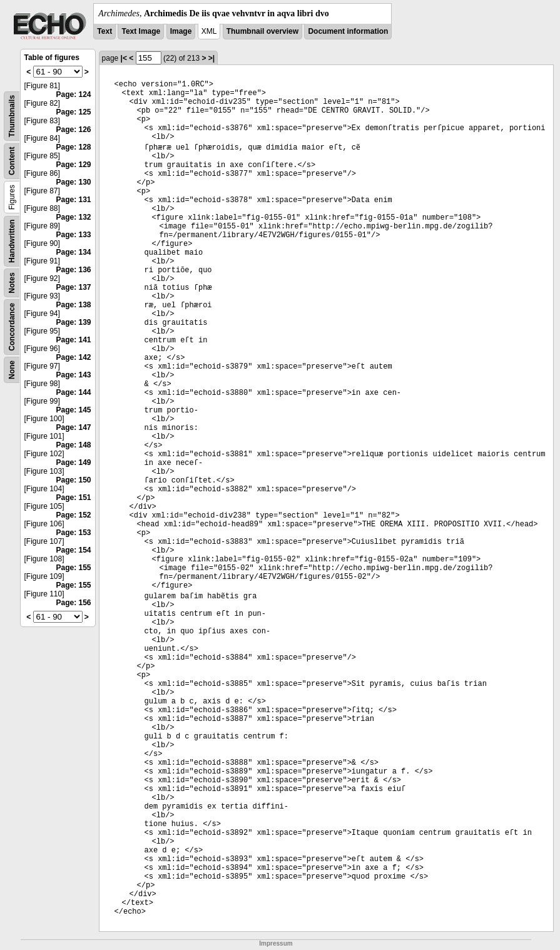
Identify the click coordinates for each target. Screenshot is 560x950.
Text (104, 31)
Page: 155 (74, 568)
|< (124, 58)
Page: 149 (74, 462)
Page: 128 (74, 147)
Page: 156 (74, 603)
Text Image (141, 31)
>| (211, 58)
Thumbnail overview (262, 31)
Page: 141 (74, 340)
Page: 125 (74, 112)
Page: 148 (74, 445)
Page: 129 (74, 165)
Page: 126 (74, 130)
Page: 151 (74, 498)
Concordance (12, 327)
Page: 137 (74, 287)
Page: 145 (74, 410)
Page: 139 (74, 322)
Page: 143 (74, 375)
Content (12, 161)
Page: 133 (74, 235)
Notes (12, 283)
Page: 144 (74, 392)
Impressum (276, 943)
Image (181, 31)
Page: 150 (74, 480)
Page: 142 (74, 357)
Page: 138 (74, 305)
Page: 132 (74, 217)
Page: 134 (74, 252)
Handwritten (12, 241)
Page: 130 (74, 182)
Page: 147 (74, 427)
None (12, 370)
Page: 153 (74, 533)
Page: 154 (74, 550)
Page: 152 (74, 515)
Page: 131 (74, 200)
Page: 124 (74, 94)
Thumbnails (12, 116)
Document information (348, 31)
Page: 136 (74, 270)
